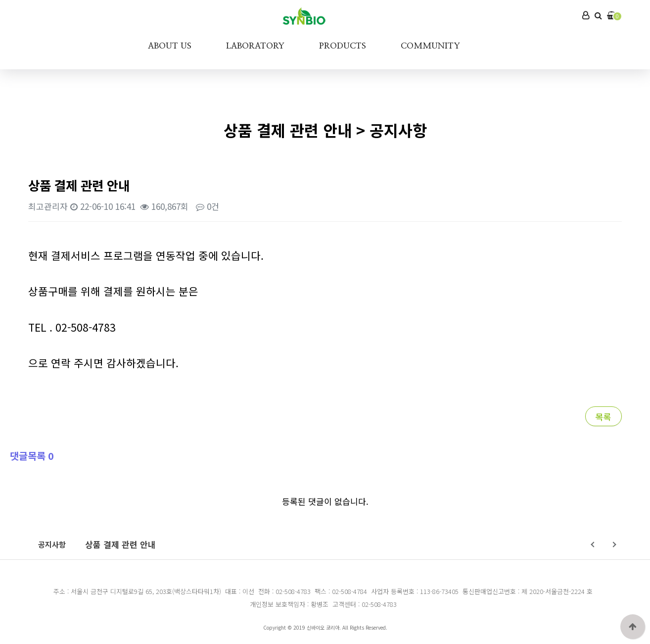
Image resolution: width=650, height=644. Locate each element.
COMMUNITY (430, 46)
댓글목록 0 (32, 456)
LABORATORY (255, 46)
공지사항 (52, 544)
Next (613, 545)
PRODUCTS (343, 46)
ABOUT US (170, 46)
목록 (604, 417)
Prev (593, 545)
